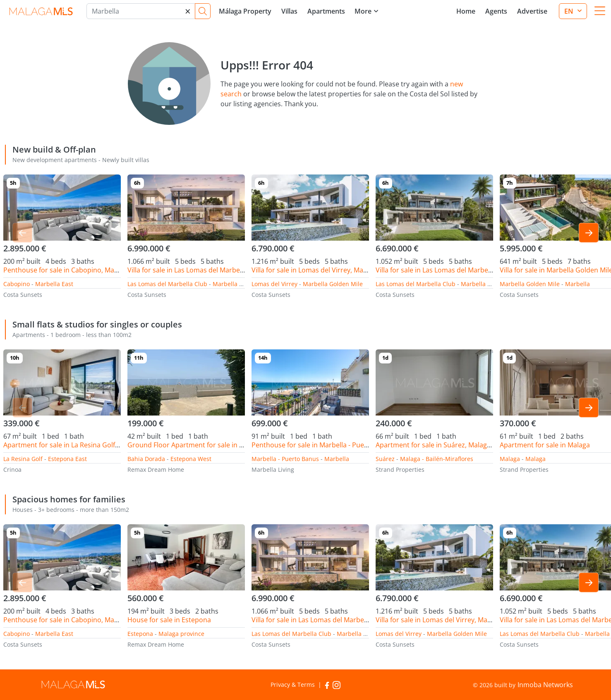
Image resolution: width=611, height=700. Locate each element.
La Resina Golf (23, 459)
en (570, 11)
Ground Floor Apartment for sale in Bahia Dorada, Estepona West (230, 445)
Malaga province (181, 634)
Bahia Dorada (146, 459)
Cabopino (17, 284)
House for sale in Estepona (169, 620)
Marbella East (54, 284)
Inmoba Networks (545, 685)
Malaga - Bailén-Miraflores (437, 459)
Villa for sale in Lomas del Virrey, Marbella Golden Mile (336, 270)
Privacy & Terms (293, 684)
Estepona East (67, 459)
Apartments (326, 11)
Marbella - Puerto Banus (285, 459)
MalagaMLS (41, 11)
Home (466, 11)
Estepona (140, 634)
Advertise (532, 11)
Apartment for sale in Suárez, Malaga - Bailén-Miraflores (462, 445)
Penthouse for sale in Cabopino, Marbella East (75, 270)
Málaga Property (245, 11)
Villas (289, 11)
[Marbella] (141, 11)
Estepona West (191, 459)
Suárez (385, 459)
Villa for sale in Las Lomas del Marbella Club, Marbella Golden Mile (230, 270)
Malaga (510, 459)
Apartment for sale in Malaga (545, 445)
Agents (496, 11)
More (363, 11)
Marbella (577, 284)
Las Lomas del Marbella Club (167, 284)
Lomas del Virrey (274, 284)
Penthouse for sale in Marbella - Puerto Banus (323, 445)
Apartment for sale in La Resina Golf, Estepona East (83, 445)
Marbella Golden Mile (243, 284)
